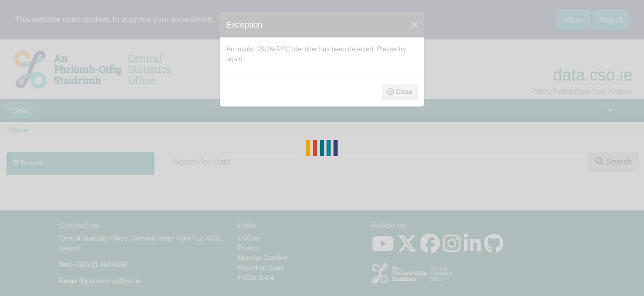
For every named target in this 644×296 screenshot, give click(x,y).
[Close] (414, 25)
